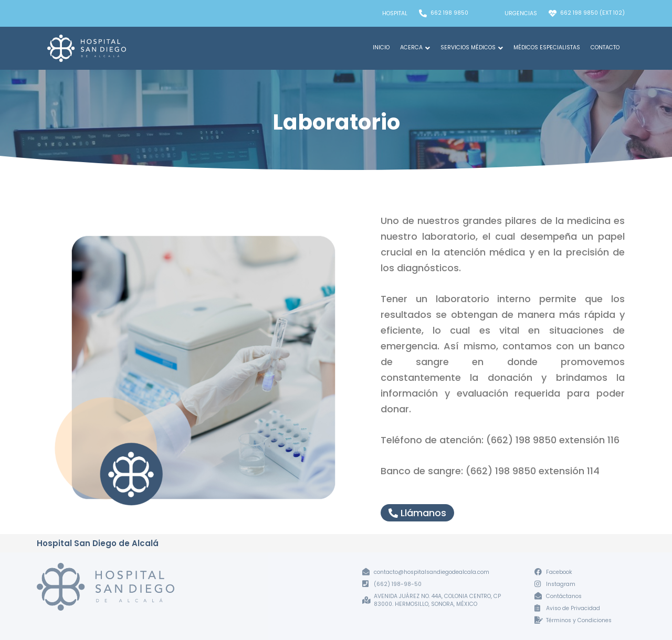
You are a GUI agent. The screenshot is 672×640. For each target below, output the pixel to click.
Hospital (395, 13)
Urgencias (521, 13)
